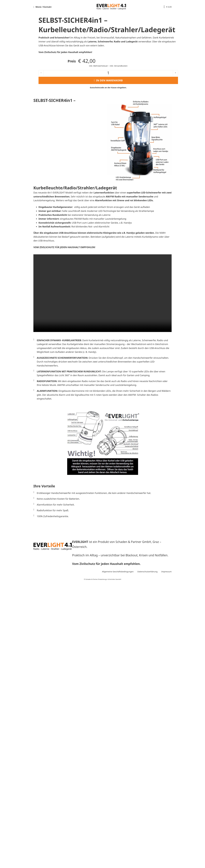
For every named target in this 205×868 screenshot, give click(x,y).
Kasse (150, 87)
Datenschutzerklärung (147, 851)
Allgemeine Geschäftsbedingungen (118, 851)
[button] (53, 7)
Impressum (166, 851)
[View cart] (168, 7)
